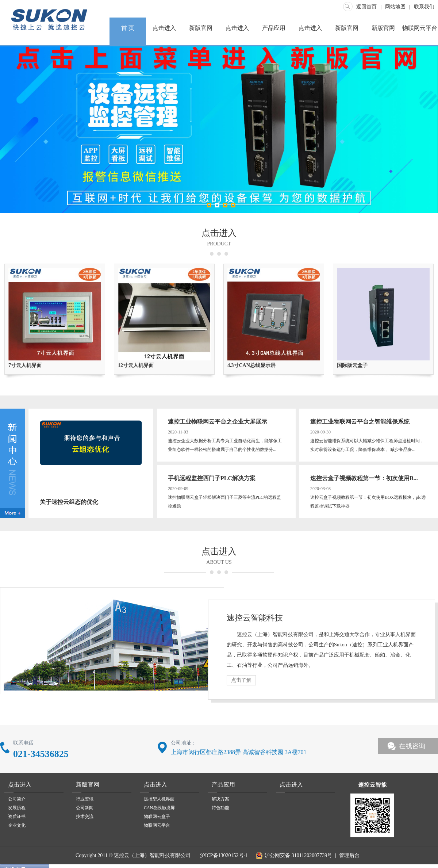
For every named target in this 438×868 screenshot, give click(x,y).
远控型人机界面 (159, 799)
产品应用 (274, 28)
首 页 (128, 28)
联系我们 (424, 7)
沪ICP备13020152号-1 (223, 855)
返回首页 (366, 7)
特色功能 (220, 808)
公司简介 (17, 799)
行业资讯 (85, 799)
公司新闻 (85, 808)
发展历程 (17, 808)
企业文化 (17, 825)
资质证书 (17, 817)
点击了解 (241, 680)
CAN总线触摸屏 (159, 808)
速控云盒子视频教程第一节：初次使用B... (364, 478)
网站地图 (395, 7)
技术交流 (85, 817)
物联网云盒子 (157, 817)
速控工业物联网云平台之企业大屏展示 (218, 422)
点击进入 (164, 28)
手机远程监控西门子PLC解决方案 (212, 478)
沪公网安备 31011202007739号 (293, 855)
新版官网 (201, 28)
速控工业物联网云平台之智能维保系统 (360, 422)
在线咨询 (412, 746)
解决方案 (220, 799)
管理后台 (349, 855)
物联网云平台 (420, 28)
